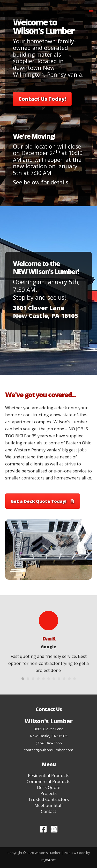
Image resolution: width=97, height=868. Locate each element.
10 (69, 679)
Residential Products (49, 776)
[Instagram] (54, 829)
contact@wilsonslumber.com (48, 750)
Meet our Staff (49, 805)
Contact (48, 811)
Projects (48, 793)
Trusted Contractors (48, 799)
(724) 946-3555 (49, 743)
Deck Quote (49, 787)
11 (74, 679)
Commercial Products (48, 782)
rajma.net (49, 860)
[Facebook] (43, 829)
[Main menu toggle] (91, 11)
